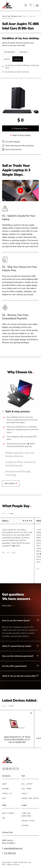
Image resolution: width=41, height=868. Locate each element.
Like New (7, 59)
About (5, 784)
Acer (20, 16)
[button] (11, 514)
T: (9, 853)
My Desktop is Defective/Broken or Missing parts (20, 67)
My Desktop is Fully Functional (20, 72)
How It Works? (8, 813)
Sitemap (25, 825)
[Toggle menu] (37, 5)
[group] (17, 729)
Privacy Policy (28, 821)
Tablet (25, 793)
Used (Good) (23, 52)
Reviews (5, 789)
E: (12, 848)
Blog (4, 798)
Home (4, 16)
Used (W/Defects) (9, 52)
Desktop (14, 16)
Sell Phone (26, 789)
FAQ (4, 818)
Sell (9, 16)
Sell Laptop (27, 784)
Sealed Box (18, 59)
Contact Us (7, 793)
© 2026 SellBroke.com (21, 862)
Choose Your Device (30, 798)
